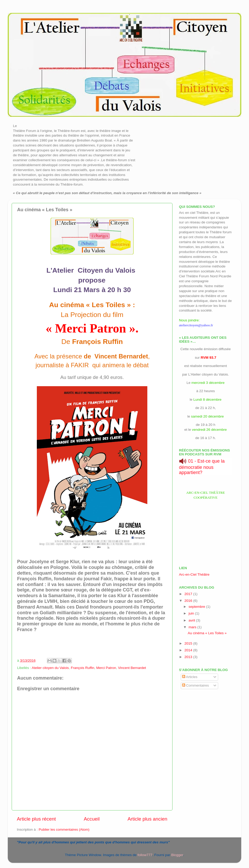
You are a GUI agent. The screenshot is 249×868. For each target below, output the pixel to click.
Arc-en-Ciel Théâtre (194, 574)
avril (192, 620)
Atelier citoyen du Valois (50, 668)
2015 (189, 643)
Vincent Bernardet (132, 668)
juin (192, 613)
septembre (197, 607)
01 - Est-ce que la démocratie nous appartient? (202, 467)
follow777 (145, 855)
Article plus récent (36, 819)
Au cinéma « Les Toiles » (207, 633)
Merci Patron (106, 668)
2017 (189, 594)
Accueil (92, 819)
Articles (190, 677)
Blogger (177, 855)
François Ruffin (83, 668)
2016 (189, 601)
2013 (189, 657)
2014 (189, 650)
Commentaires (196, 685)
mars (193, 627)
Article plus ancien (147, 819)
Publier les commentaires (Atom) (64, 830)
